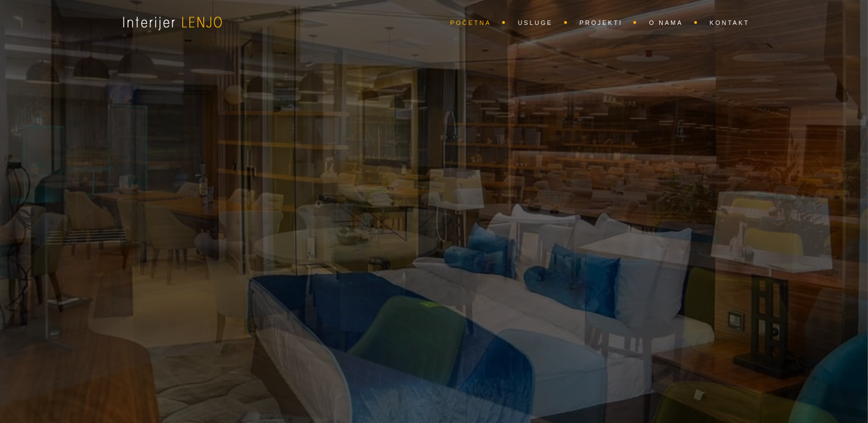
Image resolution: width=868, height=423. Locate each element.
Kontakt (730, 23)
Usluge (535, 23)
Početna (471, 23)
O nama (666, 23)
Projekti (601, 23)
